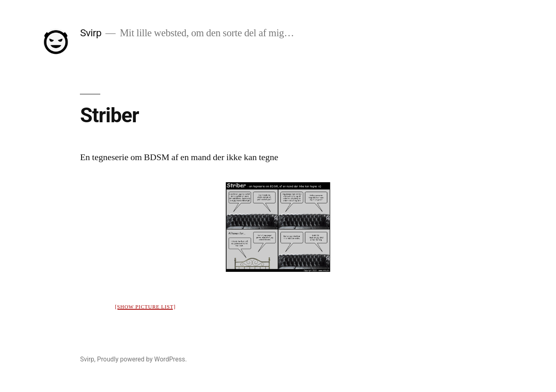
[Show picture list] (145, 307)
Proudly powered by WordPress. (142, 359)
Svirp (91, 33)
